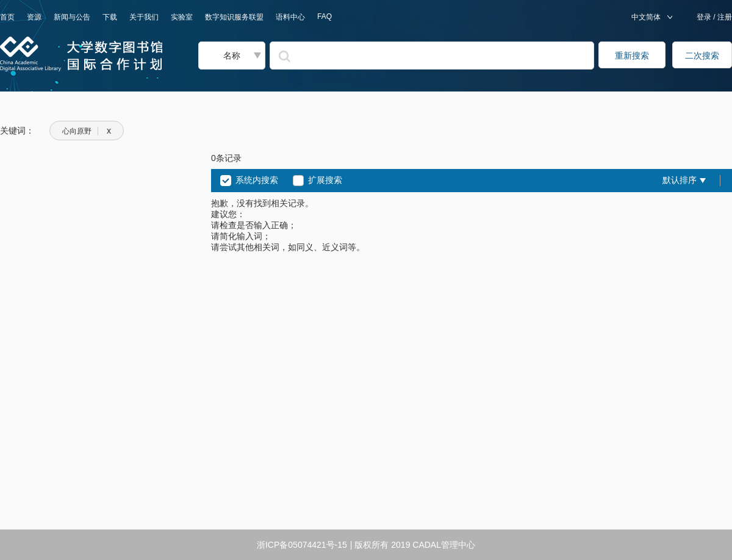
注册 (724, 17)
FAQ (325, 16)
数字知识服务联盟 (234, 17)
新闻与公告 (72, 17)
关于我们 (144, 17)
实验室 (182, 17)
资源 (34, 17)
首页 (7, 17)
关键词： (17, 131)
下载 (110, 17)
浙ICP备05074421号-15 (302, 545)
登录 (705, 17)
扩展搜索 (325, 180)
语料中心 (290, 17)
